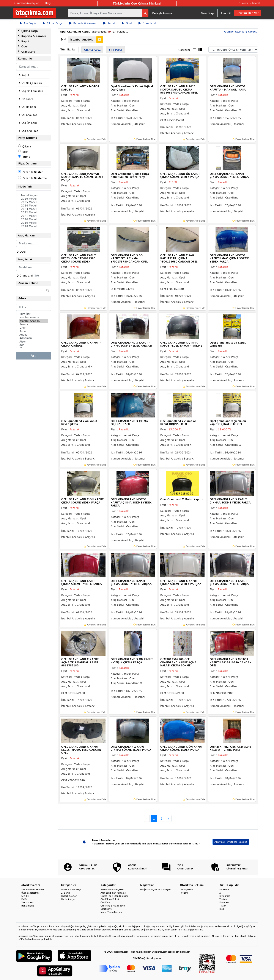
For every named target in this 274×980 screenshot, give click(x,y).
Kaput (109, 23)
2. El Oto (65, 893)
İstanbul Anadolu (34, 321)
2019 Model (34, 223)
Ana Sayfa (28, 23)
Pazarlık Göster (33, 172)
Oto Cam (105, 902)
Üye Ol (226, 13)
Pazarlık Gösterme (35, 178)
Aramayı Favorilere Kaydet (240, 32)
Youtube (224, 899)
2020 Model (34, 219)
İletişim (184, 893)
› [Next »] (169, 818)
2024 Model (34, 206)
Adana (34, 335)
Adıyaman (34, 338)
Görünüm (184, 50)
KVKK (24, 899)
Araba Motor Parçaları (112, 889)
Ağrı (34, 345)
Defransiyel (106, 909)
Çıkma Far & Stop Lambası (114, 896)
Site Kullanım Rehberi (33, 889)
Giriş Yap (207, 13)
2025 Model (34, 202)
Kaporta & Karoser (83, 23)
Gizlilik (25, 896)
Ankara (34, 324)
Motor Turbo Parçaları (112, 912)
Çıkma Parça (53, 23)
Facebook (224, 889)
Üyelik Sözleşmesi (31, 893)
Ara (34, 356)
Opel (127, 23)
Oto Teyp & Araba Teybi (113, 906)
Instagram (225, 896)
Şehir (64, 39)
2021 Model (34, 216)
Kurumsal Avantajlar (26, 3)
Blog (48, 3)
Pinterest (224, 902)
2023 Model (34, 209)
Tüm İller (34, 314)
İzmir (34, 328)
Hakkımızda (28, 906)
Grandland (147, 23)
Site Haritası (28, 902)
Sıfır (25, 152)
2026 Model (34, 199)
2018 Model (34, 226)
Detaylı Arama (162, 13)
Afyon (34, 342)
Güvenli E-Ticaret (249, 3)
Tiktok (223, 906)
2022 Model (34, 213)
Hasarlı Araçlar (69, 896)
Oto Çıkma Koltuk (110, 899)
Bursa (34, 331)
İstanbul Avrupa (34, 317)
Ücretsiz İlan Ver (248, 13)
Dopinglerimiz (187, 889)
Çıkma (27, 146)
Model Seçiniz (34, 195)
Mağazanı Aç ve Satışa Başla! (155, 889)
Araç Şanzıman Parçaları (113, 893)
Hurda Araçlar (68, 899)
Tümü (26, 157)
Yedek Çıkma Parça (71, 889)
